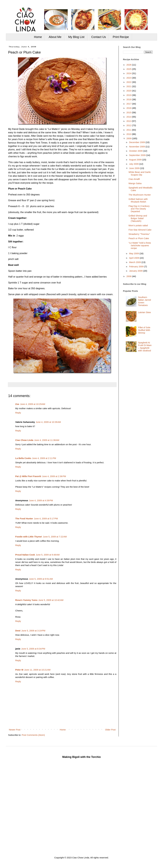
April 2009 (134, 258)
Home (38, 37)
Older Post (110, 730)
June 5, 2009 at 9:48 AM (48, 555)
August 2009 (136, 160)
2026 (129, 65)
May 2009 (134, 253)
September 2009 (138, 155)
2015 (129, 112)
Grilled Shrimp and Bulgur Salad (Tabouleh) (138, 218)
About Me (55, 37)
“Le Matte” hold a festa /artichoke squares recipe (140, 245)
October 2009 (136, 151)
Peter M (19, 670)
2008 (129, 276)
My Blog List (76, 37)
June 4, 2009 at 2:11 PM (44, 458)
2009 (129, 138)
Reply (18, 413)
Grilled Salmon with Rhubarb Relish (138, 200)
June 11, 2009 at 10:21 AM (37, 670)
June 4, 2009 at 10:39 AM (48, 422)
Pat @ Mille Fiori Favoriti (28, 476)
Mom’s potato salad (138, 225)
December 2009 (137, 142)
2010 (129, 134)
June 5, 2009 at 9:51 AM (41, 579)
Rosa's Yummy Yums (26, 600)
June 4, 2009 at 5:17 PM (46, 519)
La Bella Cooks (23, 458)
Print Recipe (121, 37)
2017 (129, 104)
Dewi (18, 631)
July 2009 (134, 164)
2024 (129, 73)
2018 (129, 99)
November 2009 (137, 147)
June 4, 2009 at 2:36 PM (54, 476)
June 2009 (135, 168)
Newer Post (15, 730)
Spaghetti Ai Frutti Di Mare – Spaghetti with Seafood (145, 347)
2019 (129, 95)
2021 (129, 86)
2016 (129, 108)
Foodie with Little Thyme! (29, 537)
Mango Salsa (135, 183)
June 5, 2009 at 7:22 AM (55, 537)
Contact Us (99, 37)
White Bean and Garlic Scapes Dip (140, 173)
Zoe (17, 404)
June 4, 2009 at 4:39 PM (41, 500)
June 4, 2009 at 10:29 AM (33, 404)
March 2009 (135, 262)
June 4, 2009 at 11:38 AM (47, 440)
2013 (129, 121)
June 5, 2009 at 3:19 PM (33, 631)
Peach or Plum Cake (139, 238)
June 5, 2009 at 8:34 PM (33, 649)
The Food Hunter (24, 519)
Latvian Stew (144, 312)
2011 (129, 130)
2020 (129, 91)
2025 (129, 69)
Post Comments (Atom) (33, 735)
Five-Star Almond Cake (140, 230)
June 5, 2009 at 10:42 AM (51, 600)
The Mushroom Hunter (140, 195)
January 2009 (136, 271)
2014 (129, 117)
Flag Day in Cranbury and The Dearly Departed (139, 209)
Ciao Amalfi (134, 179)
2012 (129, 125)
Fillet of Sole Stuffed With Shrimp (144, 330)
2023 (129, 78)
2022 (129, 82)
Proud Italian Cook (25, 555)
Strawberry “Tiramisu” (139, 234)
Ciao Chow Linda (24, 440)
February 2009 (137, 266)
